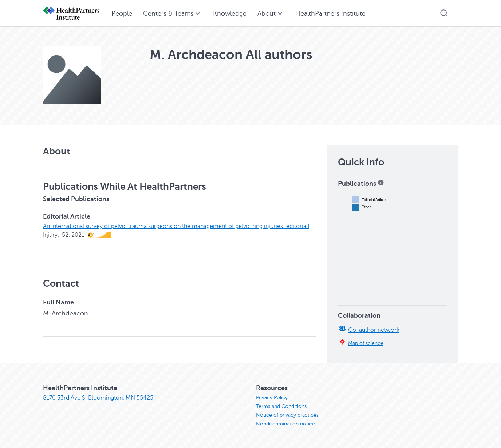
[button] (444, 13)
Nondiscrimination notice (285, 424)
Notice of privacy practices (287, 415)
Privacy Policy (272, 398)
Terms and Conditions (281, 406)
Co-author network (374, 330)
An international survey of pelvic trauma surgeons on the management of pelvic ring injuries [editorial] (176, 226)
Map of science (366, 343)
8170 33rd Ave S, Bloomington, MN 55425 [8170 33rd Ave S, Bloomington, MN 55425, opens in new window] (98, 398)
